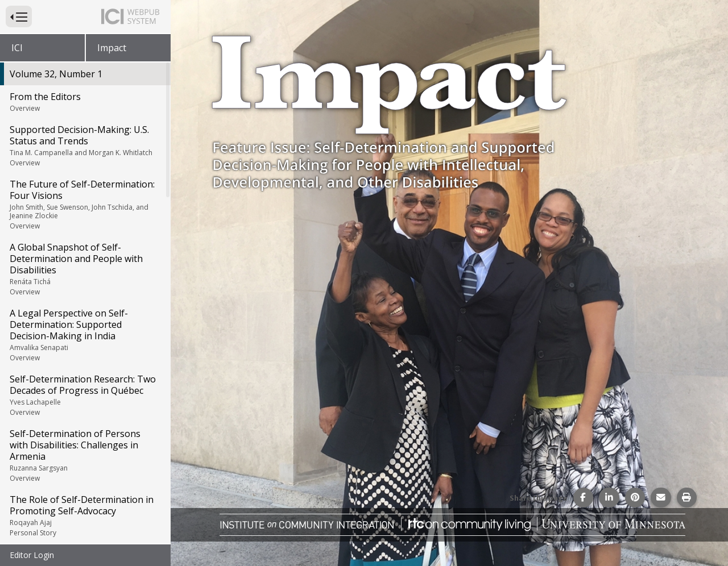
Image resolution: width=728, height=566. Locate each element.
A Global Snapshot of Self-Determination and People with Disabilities (84, 269)
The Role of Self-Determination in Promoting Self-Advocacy (84, 515)
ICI (17, 48)
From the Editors (84, 102)
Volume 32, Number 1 (56, 74)
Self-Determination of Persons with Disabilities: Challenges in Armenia (84, 455)
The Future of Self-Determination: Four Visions (84, 204)
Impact (112, 48)
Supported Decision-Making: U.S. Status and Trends (84, 145)
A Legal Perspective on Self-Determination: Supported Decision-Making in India (84, 335)
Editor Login (32, 555)
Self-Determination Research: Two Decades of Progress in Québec (84, 395)
